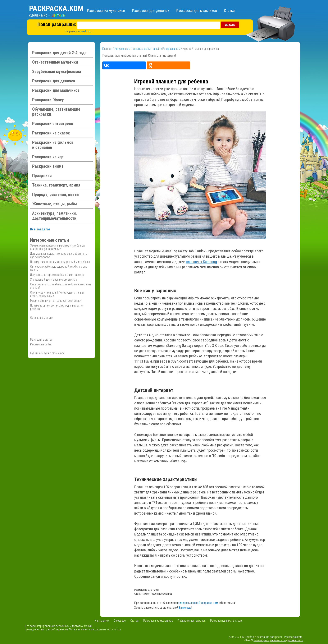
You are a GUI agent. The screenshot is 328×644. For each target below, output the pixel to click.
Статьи (229, 11)
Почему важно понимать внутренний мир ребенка (60, 262)
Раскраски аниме (48, 166)
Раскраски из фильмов (53, 145)
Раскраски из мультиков (106, 11)
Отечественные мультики (55, 62)
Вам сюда (185, 608)
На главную (102, 621)
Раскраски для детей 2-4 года (59, 53)
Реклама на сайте (41, 344)
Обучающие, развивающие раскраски (56, 112)
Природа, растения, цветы (56, 194)
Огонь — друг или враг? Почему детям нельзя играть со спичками (57, 294)
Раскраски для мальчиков (197, 11)
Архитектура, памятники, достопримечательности (54, 216)
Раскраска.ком (56, 9)
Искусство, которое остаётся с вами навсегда (57, 275)
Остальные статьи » (42, 318)
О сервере (120, 621)
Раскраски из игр (48, 157)
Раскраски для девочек (151, 11)
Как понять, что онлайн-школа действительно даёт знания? (61, 286)
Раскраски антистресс (53, 124)
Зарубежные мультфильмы (57, 72)
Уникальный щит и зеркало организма (54, 280)
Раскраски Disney (48, 100)
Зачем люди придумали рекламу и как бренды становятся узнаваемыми (58, 247)
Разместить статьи (41, 340)
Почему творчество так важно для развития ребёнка (57, 307)
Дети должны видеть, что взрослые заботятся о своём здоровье (59, 255)
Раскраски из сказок (51, 133)
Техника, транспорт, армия (56, 185)
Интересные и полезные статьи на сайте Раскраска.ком (147, 49)
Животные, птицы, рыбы (54, 204)
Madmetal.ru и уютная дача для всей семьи (56, 301)
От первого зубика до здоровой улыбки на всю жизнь (59, 268)
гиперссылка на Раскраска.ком (198, 603)
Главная (107, 49)
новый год (85, 31)
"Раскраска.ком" (293, 637)
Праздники (42, 176)
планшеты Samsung (201, 262)
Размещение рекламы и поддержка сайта (278, 640)
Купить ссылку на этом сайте (47, 353)
